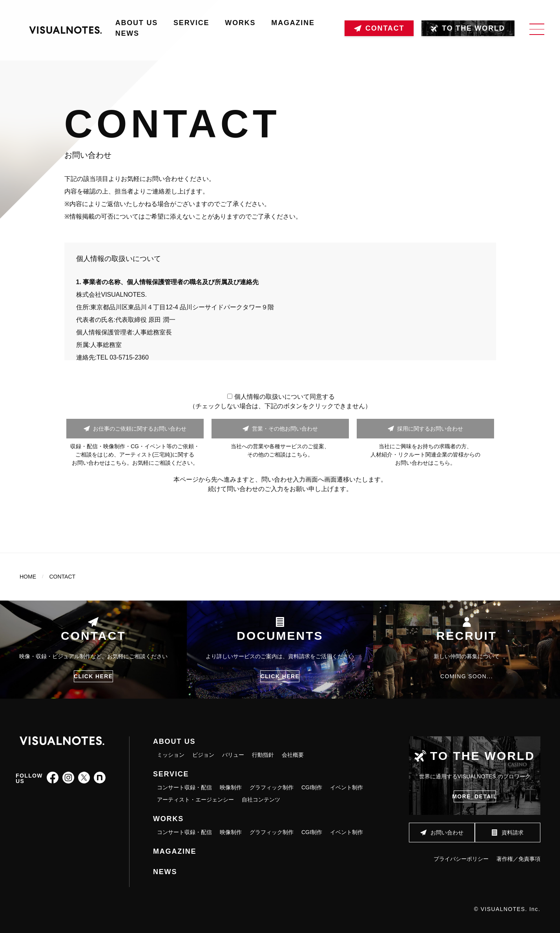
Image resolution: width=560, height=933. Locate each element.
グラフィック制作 (272, 787)
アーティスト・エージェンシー (195, 800)
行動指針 (263, 755)
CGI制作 (312, 787)
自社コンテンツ (261, 800)
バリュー (233, 755)
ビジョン (203, 755)
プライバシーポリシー (461, 854)
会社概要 (293, 755)
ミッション (171, 755)
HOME (28, 577)
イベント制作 (347, 787)
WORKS (240, 23)
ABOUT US (137, 23)
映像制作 (231, 787)
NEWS (127, 33)
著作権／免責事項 (518, 854)
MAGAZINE (293, 23)
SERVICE (191, 23)
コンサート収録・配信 (184, 787)
